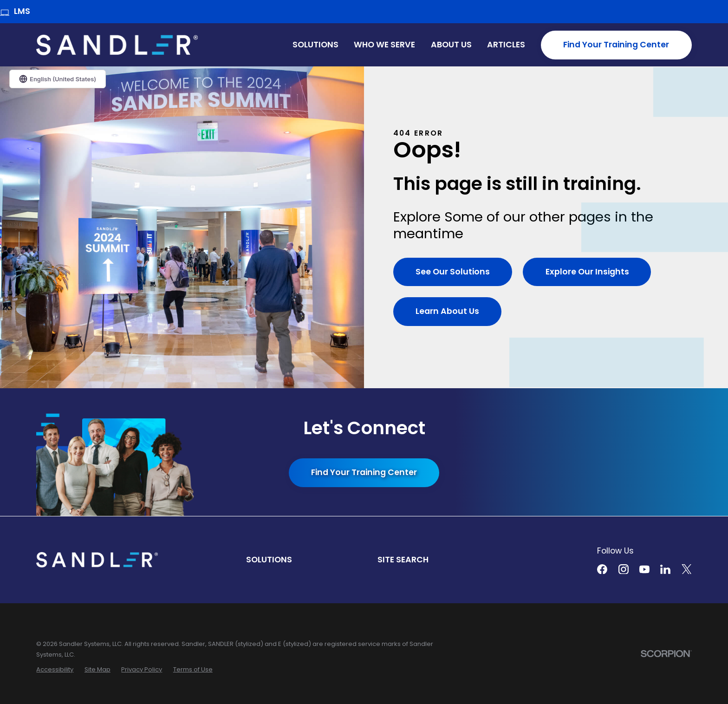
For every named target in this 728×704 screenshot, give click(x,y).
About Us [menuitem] (451, 45)
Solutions (269, 560)
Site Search (403, 560)
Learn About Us (447, 311)
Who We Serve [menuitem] (384, 45)
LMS (15, 11)
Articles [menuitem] (506, 45)
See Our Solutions (453, 272)
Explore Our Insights (588, 272)
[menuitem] (55, 669)
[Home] (117, 45)
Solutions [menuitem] (315, 45)
